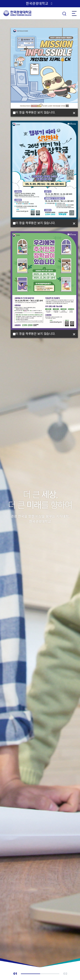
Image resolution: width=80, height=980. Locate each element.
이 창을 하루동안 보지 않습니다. (34, 112)
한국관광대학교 (37, 4)
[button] (5, 231)
